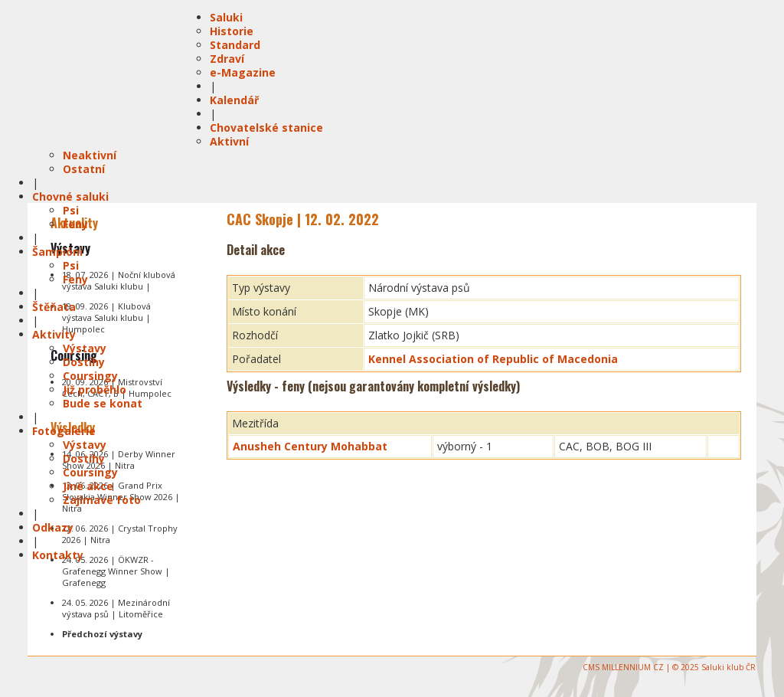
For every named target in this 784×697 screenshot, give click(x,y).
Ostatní (84, 169)
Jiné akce (88, 486)
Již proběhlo (95, 389)
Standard (235, 45)
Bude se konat (103, 403)
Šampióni (57, 252)
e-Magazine (243, 72)
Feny (75, 224)
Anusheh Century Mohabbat (310, 446)
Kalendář (234, 100)
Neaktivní (90, 155)
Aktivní (229, 141)
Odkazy (53, 527)
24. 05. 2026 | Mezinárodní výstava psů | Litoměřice (116, 608)
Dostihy (84, 362)
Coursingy (90, 376)
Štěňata (54, 307)
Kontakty (58, 555)
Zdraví (227, 59)
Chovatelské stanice (266, 128)
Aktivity (54, 334)
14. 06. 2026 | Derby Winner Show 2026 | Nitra (119, 460)
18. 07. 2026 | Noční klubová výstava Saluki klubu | (119, 280)
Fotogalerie (64, 431)
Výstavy (85, 348)
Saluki (226, 17)
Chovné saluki (70, 196)
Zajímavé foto (102, 500)
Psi (71, 210)
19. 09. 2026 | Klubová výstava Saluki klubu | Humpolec (106, 317)
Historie (232, 31)
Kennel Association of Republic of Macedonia (493, 359)
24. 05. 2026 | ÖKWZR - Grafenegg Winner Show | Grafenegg (116, 571)
